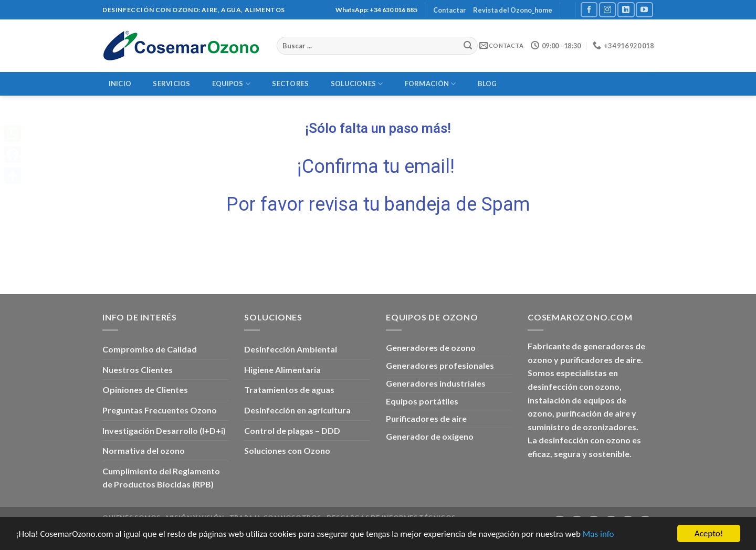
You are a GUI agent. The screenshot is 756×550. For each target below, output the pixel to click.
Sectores (290, 84)
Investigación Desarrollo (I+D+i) (164, 430)
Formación (430, 84)
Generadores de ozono (431, 347)
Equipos (231, 84)
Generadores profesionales (440, 365)
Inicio (120, 84)
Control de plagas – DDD (292, 430)
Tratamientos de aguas (289, 390)
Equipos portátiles (422, 401)
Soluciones (357, 84)
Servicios (171, 84)
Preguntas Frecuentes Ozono (160, 410)
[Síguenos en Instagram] (607, 10)
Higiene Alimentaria (282, 370)
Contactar (449, 10)
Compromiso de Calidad (150, 349)
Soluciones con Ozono (287, 450)
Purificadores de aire (426, 418)
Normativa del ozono (144, 450)
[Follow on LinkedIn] (626, 10)
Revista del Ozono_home (513, 10)
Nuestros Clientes (138, 370)
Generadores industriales (436, 383)
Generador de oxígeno (430, 436)
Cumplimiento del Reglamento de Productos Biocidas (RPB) (161, 478)
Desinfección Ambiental (291, 349)
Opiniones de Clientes (145, 390)
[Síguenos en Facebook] (589, 10)
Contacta (501, 45)
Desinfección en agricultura (297, 410)
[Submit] (468, 46)
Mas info (598, 534)
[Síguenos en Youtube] (644, 10)
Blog (487, 84)
